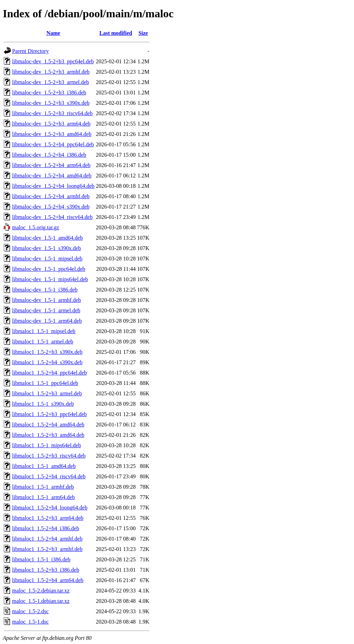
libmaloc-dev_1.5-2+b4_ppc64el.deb (53, 144)
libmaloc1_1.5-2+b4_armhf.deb (47, 539)
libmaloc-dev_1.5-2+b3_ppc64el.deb (53, 61)
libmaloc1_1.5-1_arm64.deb (43, 497)
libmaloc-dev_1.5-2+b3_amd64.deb (52, 134)
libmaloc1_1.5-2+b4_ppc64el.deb (49, 373)
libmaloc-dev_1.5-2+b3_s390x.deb (51, 103)
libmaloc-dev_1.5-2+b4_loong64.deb (53, 186)
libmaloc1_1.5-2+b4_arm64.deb (48, 580)
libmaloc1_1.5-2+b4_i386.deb (46, 528)
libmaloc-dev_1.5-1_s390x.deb (46, 248)
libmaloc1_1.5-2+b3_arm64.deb (48, 518)
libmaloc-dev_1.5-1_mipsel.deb (47, 259)
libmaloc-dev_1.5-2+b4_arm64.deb (51, 165)
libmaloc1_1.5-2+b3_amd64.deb (48, 435)
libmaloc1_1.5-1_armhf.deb (43, 487)
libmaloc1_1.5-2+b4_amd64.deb (48, 425)
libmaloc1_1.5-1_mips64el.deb (46, 445)
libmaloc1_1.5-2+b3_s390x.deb (47, 352)
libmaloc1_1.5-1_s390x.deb (43, 404)
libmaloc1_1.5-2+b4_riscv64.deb (49, 476)
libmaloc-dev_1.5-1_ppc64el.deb (49, 269)
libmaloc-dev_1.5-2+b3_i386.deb (49, 93)
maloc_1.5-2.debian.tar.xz (41, 591)
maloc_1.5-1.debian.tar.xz (41, 601)
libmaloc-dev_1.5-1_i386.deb (45, 290)
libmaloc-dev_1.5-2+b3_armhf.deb (51, 72)
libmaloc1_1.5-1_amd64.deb (44, 466)
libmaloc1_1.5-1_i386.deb (41, 559)
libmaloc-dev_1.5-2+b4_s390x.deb (51, 207)
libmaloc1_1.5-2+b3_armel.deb (47, 393)
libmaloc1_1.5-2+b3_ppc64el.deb (49, 414)
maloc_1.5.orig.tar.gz (36, 227)
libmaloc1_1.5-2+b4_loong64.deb (50, 508)
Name (53, 33)
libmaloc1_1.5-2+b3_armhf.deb (47, 549)
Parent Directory (30, 51)
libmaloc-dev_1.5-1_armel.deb (46, 310)
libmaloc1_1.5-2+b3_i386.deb (46, 570)
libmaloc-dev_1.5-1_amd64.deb (47, 238)
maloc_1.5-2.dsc (30, 611)
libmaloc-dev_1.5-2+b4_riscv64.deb (52, 217)
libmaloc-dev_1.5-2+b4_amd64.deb (52, 176)
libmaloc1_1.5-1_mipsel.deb (44, 331)
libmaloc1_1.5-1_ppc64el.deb (45, 383)
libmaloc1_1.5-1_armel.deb (43, 342)
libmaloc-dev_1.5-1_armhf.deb (46, 300)
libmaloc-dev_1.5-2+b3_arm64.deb (51, 124)
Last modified (116, 33)
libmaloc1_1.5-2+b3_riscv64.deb (49, 456)
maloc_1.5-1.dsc (30, 622)
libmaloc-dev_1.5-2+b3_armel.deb (50, 82)
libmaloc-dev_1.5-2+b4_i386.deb (49, 155)
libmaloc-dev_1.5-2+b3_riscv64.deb (52, 113)
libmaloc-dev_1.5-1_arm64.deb (47, 321)
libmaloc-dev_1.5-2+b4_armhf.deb (51, 196)
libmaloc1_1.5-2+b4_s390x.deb (47, 362)
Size (143, 33)
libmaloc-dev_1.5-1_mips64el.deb (50, 279)
